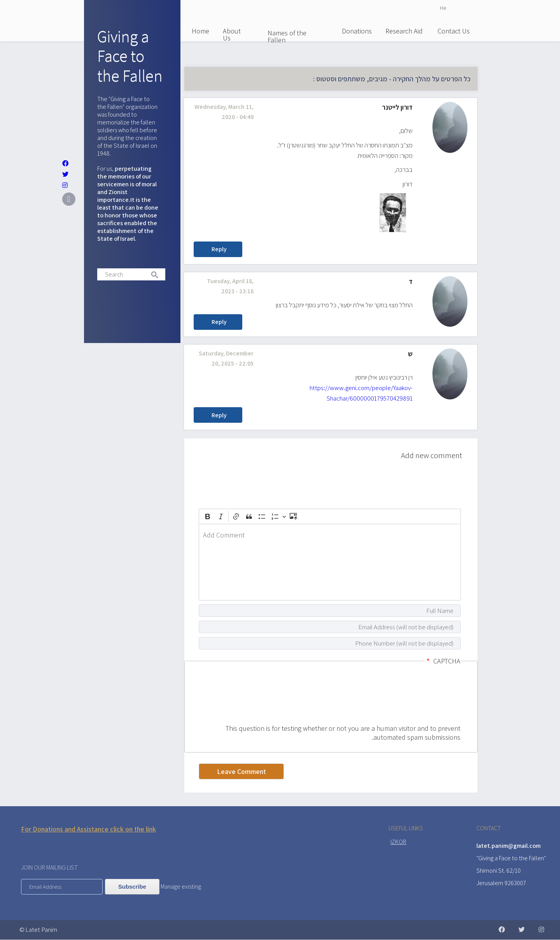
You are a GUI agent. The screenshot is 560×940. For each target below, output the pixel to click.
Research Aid (404, 31)
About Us (232, 34)
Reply (219, 249)
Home (200, 31)
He (443, 8)
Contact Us (454, 31)
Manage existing (181, 887)
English (456, 8)
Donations (357, 31)
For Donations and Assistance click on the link (88, 829)
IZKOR (398, 842)
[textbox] (330, 562)
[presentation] (429, 696)
